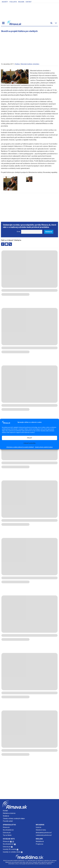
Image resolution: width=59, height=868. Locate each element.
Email (19, 232)
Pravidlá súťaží (8, 821)
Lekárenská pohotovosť (44, 835)
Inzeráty (5, 2)
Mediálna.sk (40, 841)
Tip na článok (7, 835)
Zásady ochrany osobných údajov (44, 447)
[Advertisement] (29, 47)
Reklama (21, 2)
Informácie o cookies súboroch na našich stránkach (20, 447)
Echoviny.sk (7, 833)
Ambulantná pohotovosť (44, 833)
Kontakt (29, 2)
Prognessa (39, 844)
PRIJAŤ (29, 438)
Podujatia (13, 2)
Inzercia (38, 827)
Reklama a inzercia (9, 813)
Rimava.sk (6, 827)
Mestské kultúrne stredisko (30, 64)
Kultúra (17, 64)
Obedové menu (41, 830)
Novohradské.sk (8, 830)
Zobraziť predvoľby (29, 443)
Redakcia (6, 816)
